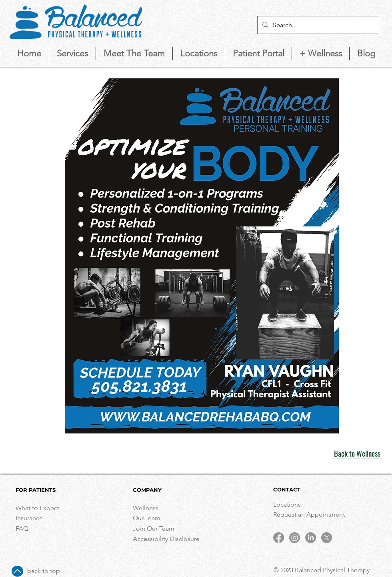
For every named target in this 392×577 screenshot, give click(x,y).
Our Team (147, 518)
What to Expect (37, 508)
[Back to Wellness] (357, 453)
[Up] (17, 571)
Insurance (29, 518)
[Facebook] (279, 538)
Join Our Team (154, 528)
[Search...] (317, 25)
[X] (327, 538)
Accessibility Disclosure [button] (167, 539)
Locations (288, 504)
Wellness (146, 508)
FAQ (22, 528)
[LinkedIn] (311, 538)
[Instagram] (295, 538)
